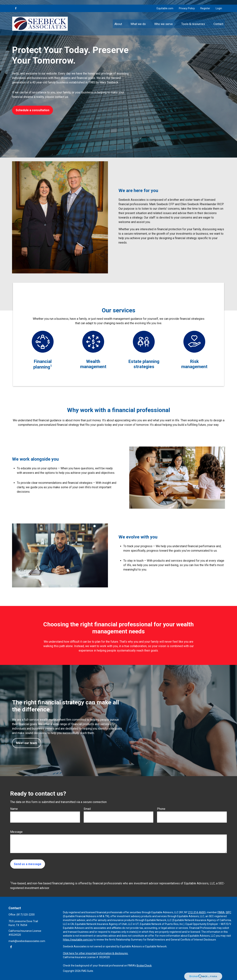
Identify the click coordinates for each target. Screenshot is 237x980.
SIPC (228, 912)
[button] (118, 19)
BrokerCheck (144, 966)
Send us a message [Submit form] (28, 864)
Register (205, 4)
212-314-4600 (196, 912)
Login (219, 4)
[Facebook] (16, 4)
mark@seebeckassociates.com (27, 941)
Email (87, 809)
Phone (161, 809)
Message (16, 832)
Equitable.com (165, 4)
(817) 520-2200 (26, 915)
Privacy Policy (187, 4)
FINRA (221, 912)
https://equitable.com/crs (78, 940)
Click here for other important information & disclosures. (96, 953)
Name (14, 809)
